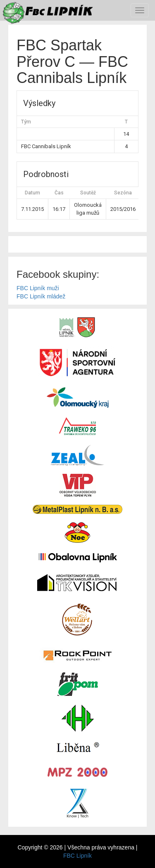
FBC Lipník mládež (41, 296)
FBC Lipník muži (38, 288)
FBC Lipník (77, 856)
